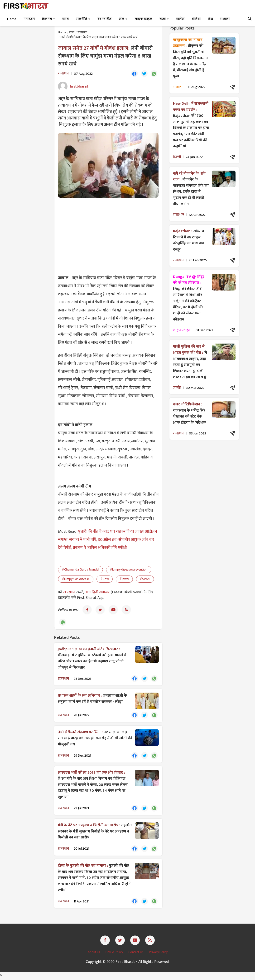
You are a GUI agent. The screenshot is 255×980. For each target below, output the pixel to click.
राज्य (72, 32)
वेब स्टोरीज (105, 19)
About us (94, 955)
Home (12, 19)
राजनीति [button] (83, 19)
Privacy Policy (158, 955)
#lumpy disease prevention (129, 570)
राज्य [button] (164, 19)
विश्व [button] (210, 19)
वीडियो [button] (196, 19)
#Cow (105, 579)
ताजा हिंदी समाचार (97, 593)
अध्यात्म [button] (225, 19)
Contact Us (136, 955)
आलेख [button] (180, 19)
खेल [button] (123, 19)
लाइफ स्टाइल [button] (143, 19)
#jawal (124, 579)
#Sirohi (145, 579)
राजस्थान (82, 32)
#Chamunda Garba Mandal (80, 570)
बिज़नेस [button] (48, 19)
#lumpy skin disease (76, 579)
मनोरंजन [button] (29, 19)
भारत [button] (65, 19)
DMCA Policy (115, 955)
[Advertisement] (108, 236)
